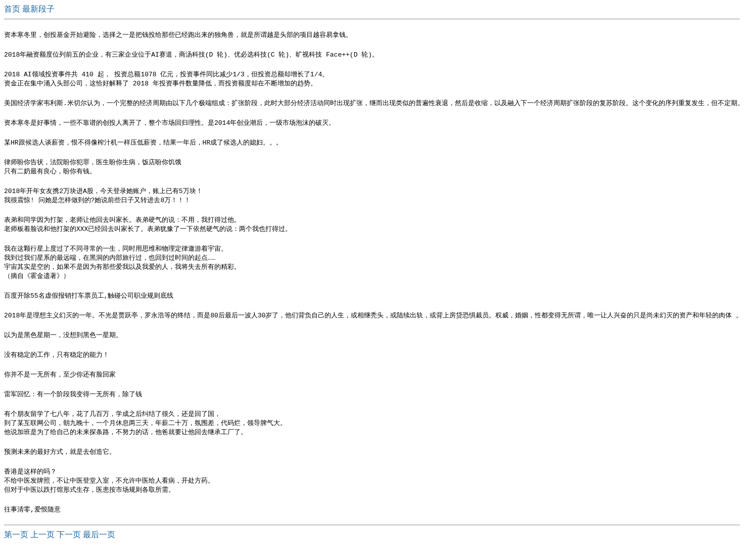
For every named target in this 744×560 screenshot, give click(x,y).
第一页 (16, 550)
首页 (13, 9)
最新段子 (38, 9)
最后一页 (99, 550)
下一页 (69, 550)
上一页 (42, 550)
